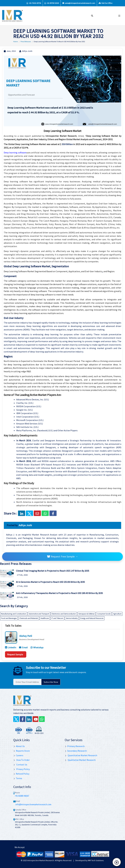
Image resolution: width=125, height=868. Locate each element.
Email (23, 647)
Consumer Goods (104, 614)
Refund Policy (21, 774)
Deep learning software (15, 153)
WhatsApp (37, 647)
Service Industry (72, 618)
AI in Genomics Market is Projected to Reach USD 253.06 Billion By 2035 (50, 582)
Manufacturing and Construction (14, 614)
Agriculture (117, 614)
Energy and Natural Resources (92, 618)
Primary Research (75, 746)
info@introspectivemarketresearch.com (33, 804)
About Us (19, 746)
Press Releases (26, 41)
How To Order (21, 760)
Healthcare (45, 618)
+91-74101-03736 (34, 3)
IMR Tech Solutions (96, 860)
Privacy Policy (21, 769)
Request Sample (15, 654)
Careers (18, 755)
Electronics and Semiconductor (64, 614)
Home (15, 41)
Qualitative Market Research (80, 760)
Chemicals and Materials (29, 618)
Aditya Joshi (26, 51)
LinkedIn (11, 647)
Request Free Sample (62, 557)
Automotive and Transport (39, 614)
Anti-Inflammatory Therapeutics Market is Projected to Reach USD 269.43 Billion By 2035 (59, 593)
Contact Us (20, 765)
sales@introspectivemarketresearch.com (79, 3)
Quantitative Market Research (81, 755)
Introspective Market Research (41, 860)
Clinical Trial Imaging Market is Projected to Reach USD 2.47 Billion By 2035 (53, 571)
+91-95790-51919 (52, 3)
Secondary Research (76, 751)
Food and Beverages (9, 618)
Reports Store (21, 751)
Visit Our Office (105, 3)
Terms (18, 778)
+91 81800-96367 (22, 796)
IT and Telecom (57, 618)
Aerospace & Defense (86, 614)
